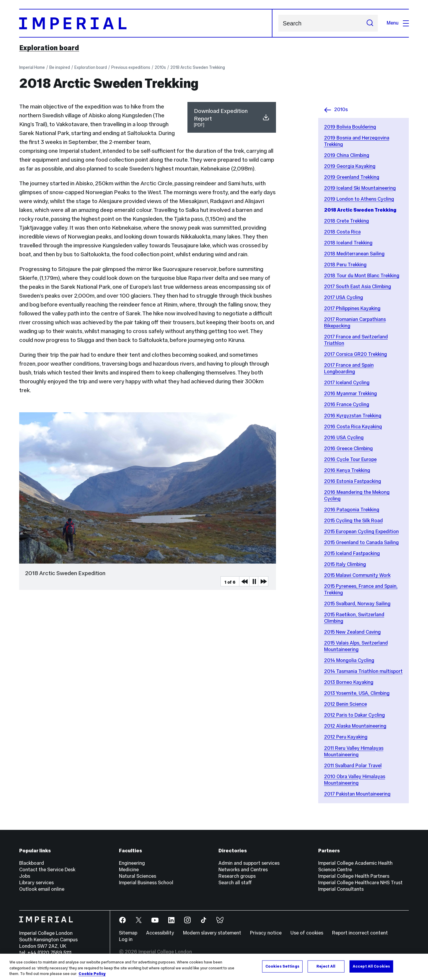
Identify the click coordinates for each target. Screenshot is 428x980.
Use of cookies (307, 933)
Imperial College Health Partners (354, 876)
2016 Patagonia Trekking (352, 510)
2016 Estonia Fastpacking (353, 481)
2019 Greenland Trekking (352, 177)
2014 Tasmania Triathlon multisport (363, 671)
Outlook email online (42, 889)
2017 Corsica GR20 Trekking (356, 354)
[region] (214, 967)
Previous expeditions (131, 67)
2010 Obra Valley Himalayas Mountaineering (355, 780)
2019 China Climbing (347, 155)
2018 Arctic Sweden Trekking (198, 67)
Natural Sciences (138, 876)
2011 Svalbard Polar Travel (353, 766)
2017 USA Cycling (344, 297)
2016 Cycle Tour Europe (350, 459)
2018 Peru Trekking (345, 265)
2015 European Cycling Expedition (361, 532)
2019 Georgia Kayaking (350, 166)
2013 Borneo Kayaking (349, 682)
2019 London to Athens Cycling (359, 199)
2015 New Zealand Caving (352, 632)
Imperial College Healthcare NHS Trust (360, 883)
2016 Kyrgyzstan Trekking (353, 416)
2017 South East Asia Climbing (358, 287)
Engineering (132, 863)
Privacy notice (266, 933)
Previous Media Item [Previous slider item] (244, 581)
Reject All (326, 966)
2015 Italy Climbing (345, 564)
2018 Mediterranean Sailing (354, 254)
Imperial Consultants (341, 889)
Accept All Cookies (371, 966)
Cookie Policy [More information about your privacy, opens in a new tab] (92, 974)
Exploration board (49, 48)
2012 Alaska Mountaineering (355, 726)
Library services (36, 883)
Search (278, 23)
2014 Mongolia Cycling (349, 660)
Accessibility (160, 933)
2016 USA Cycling (344, 438)
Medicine (129, 870)
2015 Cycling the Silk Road (353, 521)
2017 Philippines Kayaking (352, 308)
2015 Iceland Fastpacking (352, 553)
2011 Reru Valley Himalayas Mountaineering (354, 751)
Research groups (237, 876)
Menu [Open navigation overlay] (398, 23)
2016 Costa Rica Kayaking (353, 427)
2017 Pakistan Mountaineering (357, 794)
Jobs (25, 876)
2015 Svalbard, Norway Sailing (357, 604)
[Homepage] (146, 23)
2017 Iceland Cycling (347, 383)
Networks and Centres (243, 870)
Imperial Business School (146, 883)
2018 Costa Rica (342, 232)
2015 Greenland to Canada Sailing (361, 542)
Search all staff (235, 883)
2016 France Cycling (347, 404)
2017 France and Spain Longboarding (349, 368)
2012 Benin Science (345, 704)
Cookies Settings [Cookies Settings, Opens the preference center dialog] (282, 966)
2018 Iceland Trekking (348, 243)
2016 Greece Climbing (348, 448)
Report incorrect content (360, 933)
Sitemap (128, 933)
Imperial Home (32, 67)
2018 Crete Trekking (347, 221)
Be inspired (60, 67)
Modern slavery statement (212, 933)
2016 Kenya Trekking (347, 470)
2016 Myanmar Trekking (351, 394)
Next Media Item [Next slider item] (263, 581)
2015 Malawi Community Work (357, 575)
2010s (160, 67)
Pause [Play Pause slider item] (254, 581)
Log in (126, 939)
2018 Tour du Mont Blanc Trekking (362, 276)
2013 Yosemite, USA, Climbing (357, 693)
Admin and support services (249, 863)
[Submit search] (370, 23)
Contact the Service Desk (47, 870)
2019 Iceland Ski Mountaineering (360, 188)
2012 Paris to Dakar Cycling (355, 715)
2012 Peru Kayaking (346, 737)
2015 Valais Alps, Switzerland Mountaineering (356, 646)
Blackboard (32, 863)
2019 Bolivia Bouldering (350, 127)
